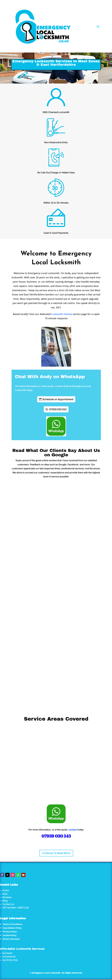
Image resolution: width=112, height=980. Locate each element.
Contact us (8, 904)
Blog (5, 901)
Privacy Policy (10, 932)
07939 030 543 (58, 409)
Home (6, 890)
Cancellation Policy (12, 928)
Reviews (7, 897)
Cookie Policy (10, 935)
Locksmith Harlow (62, 314)
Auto (5, 894)
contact (73, 830)
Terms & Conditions (13, 924)
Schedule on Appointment (58, 399)
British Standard (11, 939)
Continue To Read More (56, 853)
